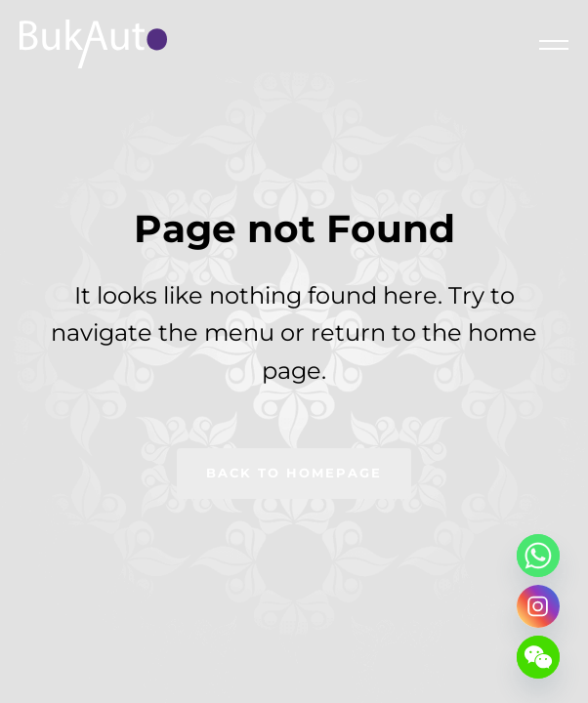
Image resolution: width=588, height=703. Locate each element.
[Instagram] (538, 606)
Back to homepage (294, 473)
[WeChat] (538, 657)
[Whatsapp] (538, 556)
